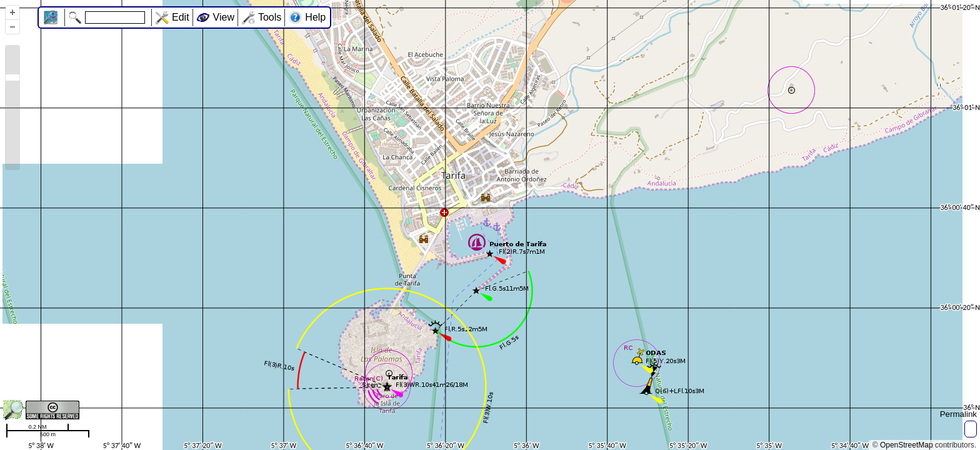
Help (315, 17)
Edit (181, 17)
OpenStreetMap (907, 445)
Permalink (958, 414)
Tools (270, 17)
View (224, 17)
